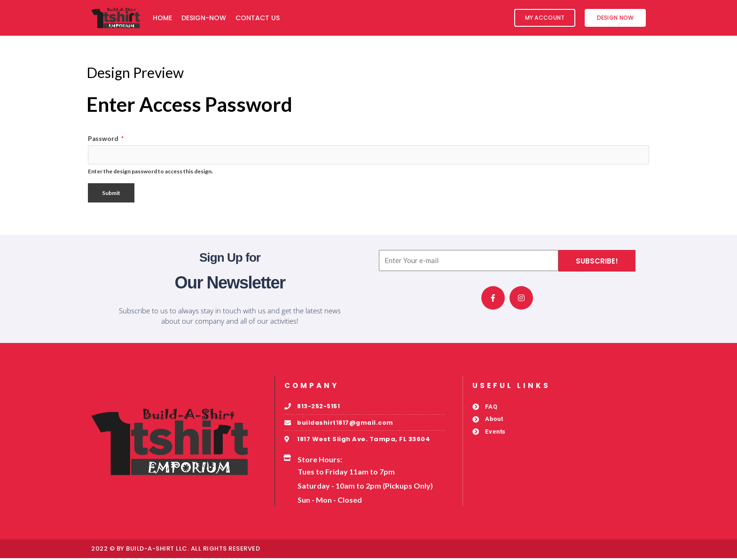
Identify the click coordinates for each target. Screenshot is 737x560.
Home (162, 18)
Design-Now (204, 18)
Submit (111, 194)
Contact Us (258, 18)
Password (106, 139)
